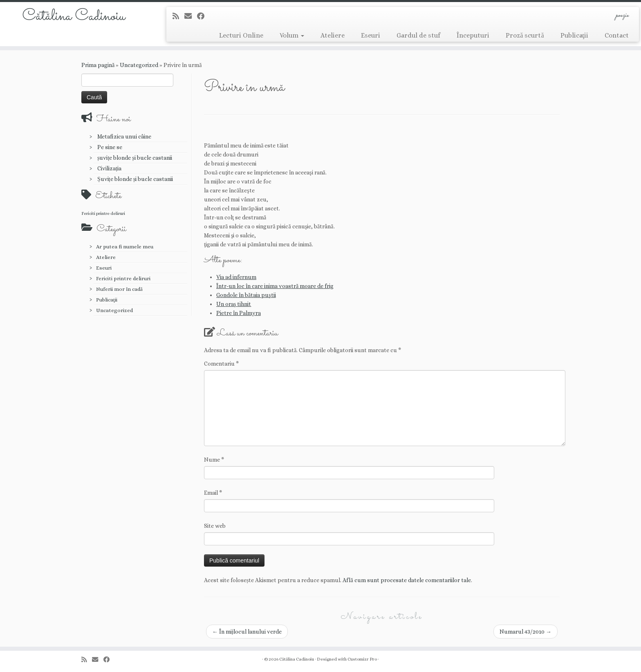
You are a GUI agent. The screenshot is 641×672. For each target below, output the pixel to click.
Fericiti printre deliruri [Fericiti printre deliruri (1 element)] (103, 213)
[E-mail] (191, 16)
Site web (215, 526)
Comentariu (221, 364)
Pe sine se (110, 147)
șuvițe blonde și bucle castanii (135, 158)
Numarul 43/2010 (526, 632)
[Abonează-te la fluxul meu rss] (178, 16)
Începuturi (473, 35)
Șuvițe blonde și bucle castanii (135, 179)
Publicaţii (574, 35)
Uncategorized (139, 65)
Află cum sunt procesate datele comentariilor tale (407, 580)
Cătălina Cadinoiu (74, 16)
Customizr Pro (362, 659)
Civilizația (109, 168)
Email (213, 493)
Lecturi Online (241, 35)
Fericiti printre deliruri (123, 278)
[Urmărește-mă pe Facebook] (203, 16)
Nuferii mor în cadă (119, 289)
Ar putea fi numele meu (125, 247)
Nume (214, 460)
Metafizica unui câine (124, 136)
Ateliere (333, 35)
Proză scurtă (525, 35)
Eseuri (371, 35)
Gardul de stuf (418, 35)
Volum (292, 35)
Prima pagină (98, 65)
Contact (617, 35)
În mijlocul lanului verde (247, 632)
